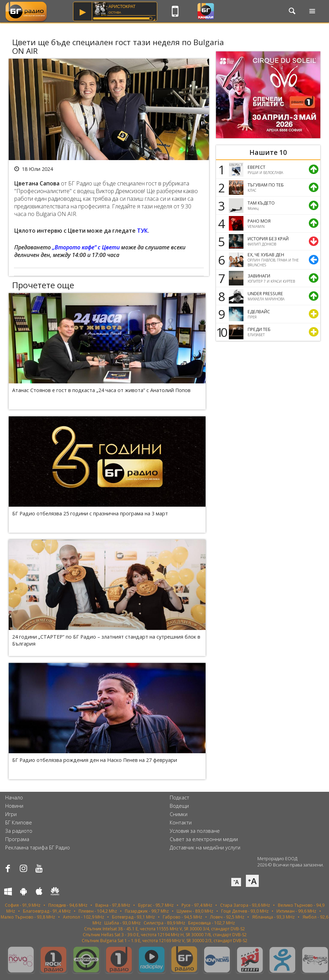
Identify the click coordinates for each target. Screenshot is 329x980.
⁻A (236, 882)
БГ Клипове (19, 823)
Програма (17, 839)
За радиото (19, 831)
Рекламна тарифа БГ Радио (38, 848)
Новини (14, 806)
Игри (11, 814)
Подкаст (179, 798)
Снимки (179, 814)
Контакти (181, 823)
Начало (14, 798)
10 (220, 332)
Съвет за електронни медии (204, 839)
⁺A (252, 881)
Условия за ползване (195, 831)
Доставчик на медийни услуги (205, 848)
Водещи (179, 806)
